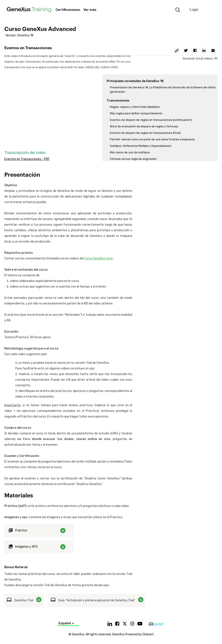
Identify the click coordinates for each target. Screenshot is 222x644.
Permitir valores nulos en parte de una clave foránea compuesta (152, 139)
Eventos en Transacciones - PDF (27, 159)
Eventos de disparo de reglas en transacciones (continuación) (151, 120)
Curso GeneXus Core (99, 258)
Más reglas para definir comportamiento (136, 113)
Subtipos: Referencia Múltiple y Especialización (141, 146)
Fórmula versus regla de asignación (133, 159)
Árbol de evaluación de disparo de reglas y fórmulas (144, 126)
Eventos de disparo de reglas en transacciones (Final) (145, 133)
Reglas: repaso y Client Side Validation (135, 107)
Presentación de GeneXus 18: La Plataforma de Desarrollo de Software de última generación (163, 90)
